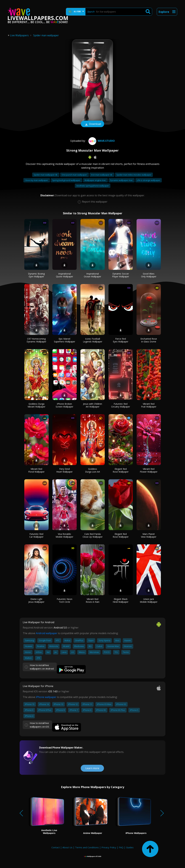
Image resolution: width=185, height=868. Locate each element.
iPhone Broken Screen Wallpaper (64, 405)
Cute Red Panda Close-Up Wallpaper (93, 535)
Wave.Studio (101, 141)
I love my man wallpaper (37, 180)
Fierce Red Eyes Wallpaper (121, 340)
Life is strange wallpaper (149, 180)
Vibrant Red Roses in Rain (93, 600)
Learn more (92, 768)
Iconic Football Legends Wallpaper (93, 340)
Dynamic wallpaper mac (122, 180)
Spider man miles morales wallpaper (134, 175)
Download (92, 124)
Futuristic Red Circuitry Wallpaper (121, 405)
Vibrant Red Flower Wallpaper (149, 470)
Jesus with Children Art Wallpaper (93, 405)
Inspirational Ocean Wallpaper (92, 275)
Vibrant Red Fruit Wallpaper (149, 405)
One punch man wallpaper (74, 175)
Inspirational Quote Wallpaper (65, 275)
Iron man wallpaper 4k (102, 175)
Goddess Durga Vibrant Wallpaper (36, 405)
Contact (56, 847)
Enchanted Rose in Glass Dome (149, 340)
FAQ (121, 847)
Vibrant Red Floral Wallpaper (36, 470)
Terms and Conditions (87, 847)
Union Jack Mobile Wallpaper (149, 600)
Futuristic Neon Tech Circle (65, 600)
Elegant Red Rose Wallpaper (121, 470)
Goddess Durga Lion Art (93, 470)
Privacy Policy (109, 847)
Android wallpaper (47, 633)
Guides (130, 847)
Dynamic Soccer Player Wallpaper (121, 275)
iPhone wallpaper (46, 697)
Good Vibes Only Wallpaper (149, 275)
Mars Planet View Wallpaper (149, 535)
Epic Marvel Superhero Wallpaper (65, 340)
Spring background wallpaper (66, 180)
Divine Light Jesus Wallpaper (36, 600)
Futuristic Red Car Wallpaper (36, 535)
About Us (67, 847)
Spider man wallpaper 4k (46, 175)
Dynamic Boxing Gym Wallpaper (36, 275)
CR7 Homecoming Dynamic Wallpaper (36, 340)
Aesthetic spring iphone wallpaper (93, 186)
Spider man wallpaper (46, 35)
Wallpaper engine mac (95, 180)
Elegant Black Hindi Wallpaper (121, 600)
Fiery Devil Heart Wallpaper (64, 470)
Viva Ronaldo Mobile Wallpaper (64, 535)
